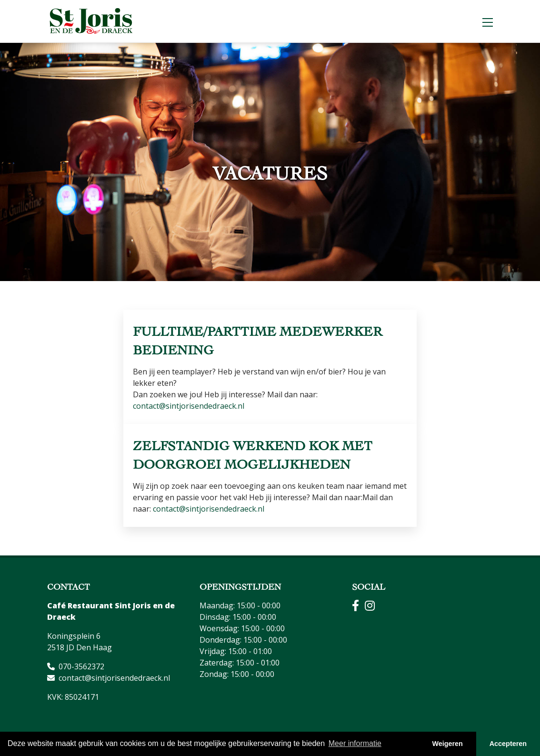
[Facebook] (358, 607)
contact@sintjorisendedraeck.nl (189, 406)
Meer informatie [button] (355, 743)
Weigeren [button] (447, 744)
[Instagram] (374, 607)
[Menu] (488, 21)
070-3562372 (81, 666)
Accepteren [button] (508, 744)
